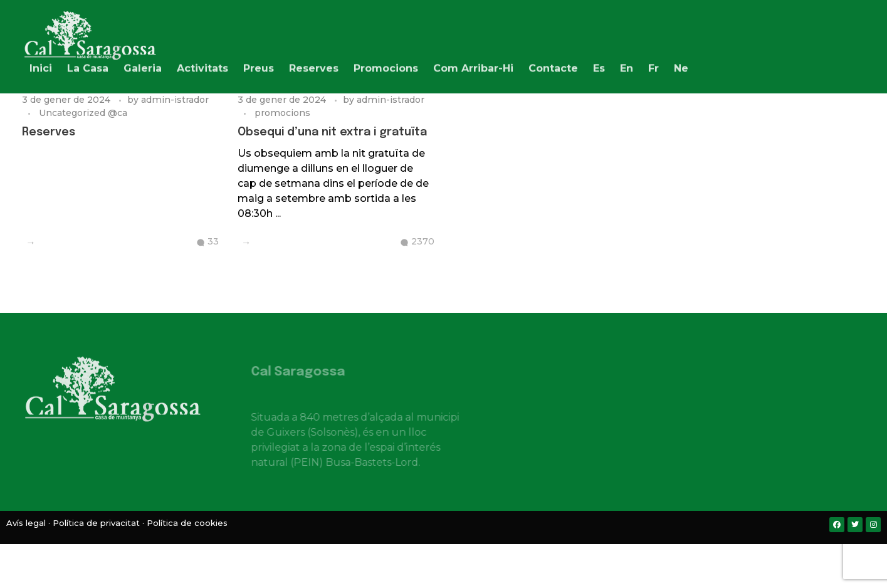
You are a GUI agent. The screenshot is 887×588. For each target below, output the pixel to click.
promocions (282, 113)
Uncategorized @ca (83, 113)
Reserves (49, 132)
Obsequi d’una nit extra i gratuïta (332, 132)
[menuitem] (599, 66)
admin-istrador (175, 100)
